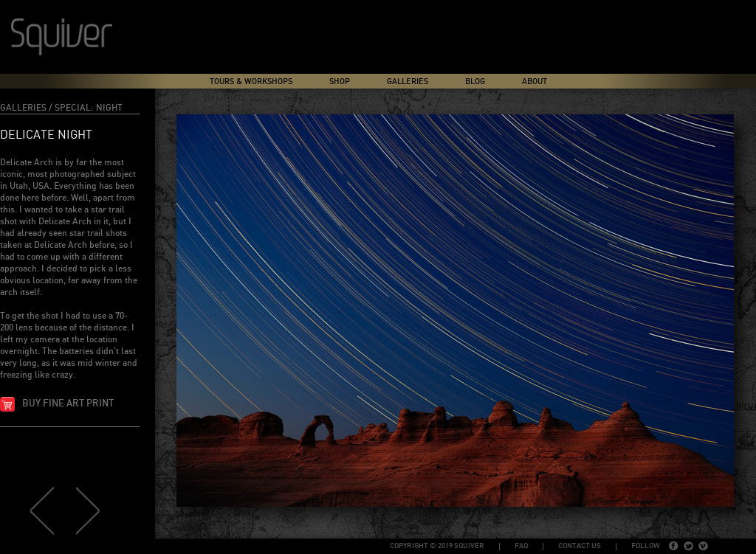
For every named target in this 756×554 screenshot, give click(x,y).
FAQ (521, 546)
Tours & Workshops (251, 82)
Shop (340, 82)
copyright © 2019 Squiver (437, 546)
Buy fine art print (68, 404)
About (535, 82)
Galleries (408, 82)
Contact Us (580, 546)
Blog (475, 82)
